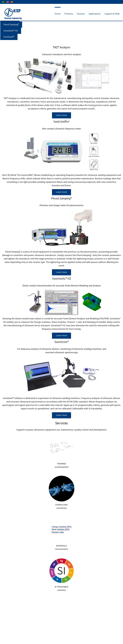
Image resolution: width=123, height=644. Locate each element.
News (119, 5)
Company (99, 5)
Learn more (61, 115)
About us (9, 639)
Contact (110, 5)
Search (29, 639)
